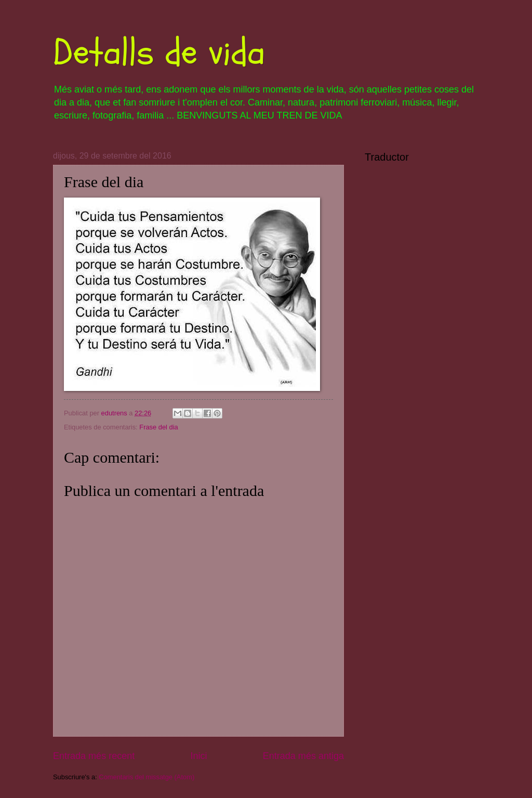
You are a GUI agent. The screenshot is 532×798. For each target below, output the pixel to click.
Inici (198, 756)
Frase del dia (158, 427)
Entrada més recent (94, 756)
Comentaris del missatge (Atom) (147, 777)
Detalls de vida (159, 53)
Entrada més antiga (303, 756)
